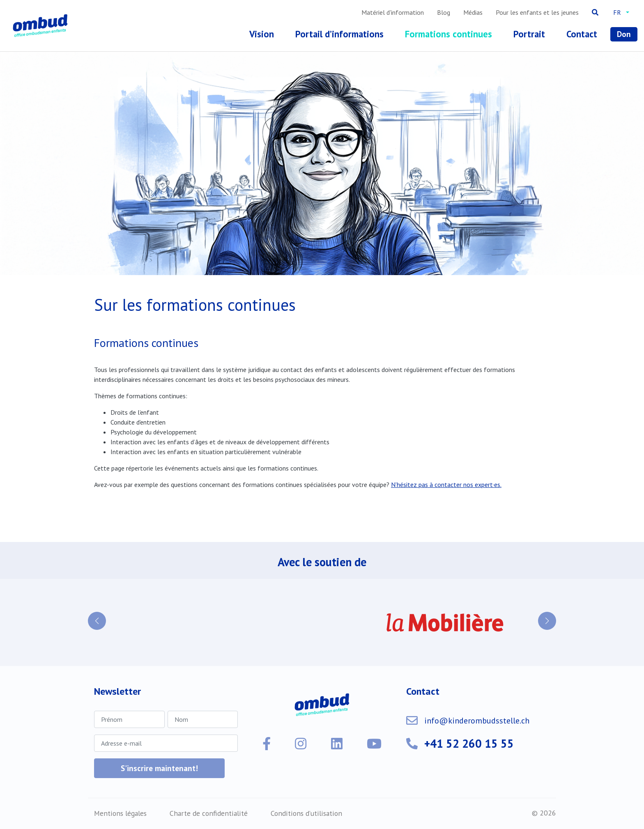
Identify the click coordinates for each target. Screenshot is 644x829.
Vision (262, 34)
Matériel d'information (393, 12)
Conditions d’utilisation (306, 813)
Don (624, 34)
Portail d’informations (339, 34)
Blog (444, 12)
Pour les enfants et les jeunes (537, 12)
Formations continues (448, 34)
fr (617, 12)
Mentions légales (120, 813)
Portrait (529, 34)
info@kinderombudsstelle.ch (477, 721)
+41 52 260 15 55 (469, 743)
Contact (582, 34)
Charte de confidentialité (209, 813)
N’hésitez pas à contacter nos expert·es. (446, 485)
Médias (473, 12)
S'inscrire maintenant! (159, 768)
